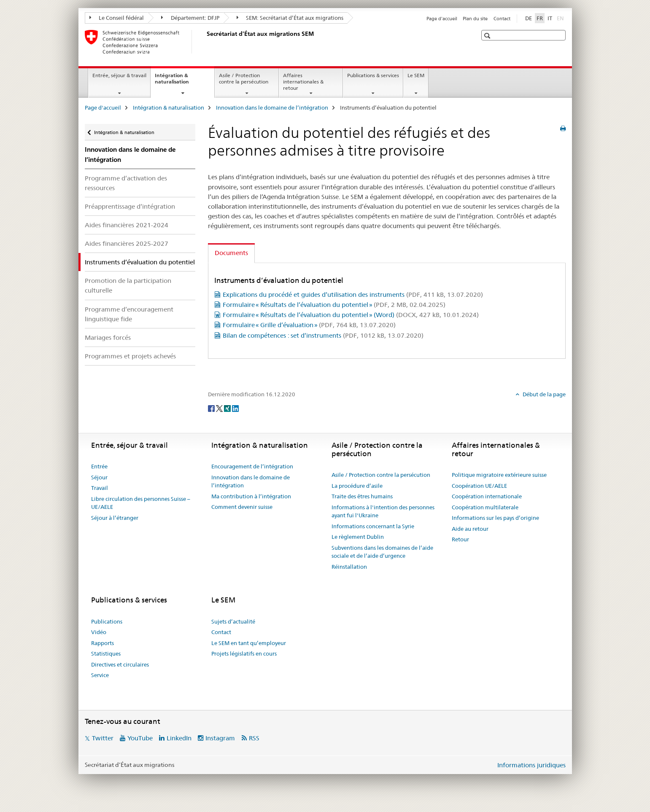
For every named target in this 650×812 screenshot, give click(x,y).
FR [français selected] (540, 18)
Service (100, 675)
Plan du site (475, 19)
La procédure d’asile (357, 486)
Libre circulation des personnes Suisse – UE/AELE (141, 503)
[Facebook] (212, 408)
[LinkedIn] (235, 408)
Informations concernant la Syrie (373, 526)
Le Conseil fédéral (117, 18)
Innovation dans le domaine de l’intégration (272, 108)
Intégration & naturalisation (181, 81)
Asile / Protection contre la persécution (244, 78)
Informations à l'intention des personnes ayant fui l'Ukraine (383, 511)
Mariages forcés (108, 337)
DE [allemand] (529, 18)
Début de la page (543, 394)
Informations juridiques (531, 765)
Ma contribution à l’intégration (251, 496)
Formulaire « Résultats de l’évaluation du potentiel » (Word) (351, 315)
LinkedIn (179, 738)
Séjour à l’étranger (115, 518)
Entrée (99, 466)
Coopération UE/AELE (479, 486)
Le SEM (416, 75)
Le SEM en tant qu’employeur (249, 643)
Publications (107, 621)
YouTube (140, 738)
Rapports (102, 643)
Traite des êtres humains (362, 496)
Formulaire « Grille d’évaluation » (309, 325)
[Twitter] (220, 408)
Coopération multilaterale (485, 507)
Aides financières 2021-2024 (127, 225)
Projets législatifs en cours (244, 653)
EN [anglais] (561, 18)
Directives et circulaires (120, 664)
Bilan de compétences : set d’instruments (323, 335)
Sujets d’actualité (233, 621)
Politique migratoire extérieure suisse (499, 475)
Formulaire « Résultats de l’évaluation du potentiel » (334, 305)
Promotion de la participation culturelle (128, 285)
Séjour (99, 477)
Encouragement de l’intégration (252, 466)
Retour (460, 539)
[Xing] (228, 408)
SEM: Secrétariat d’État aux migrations (290, 18)
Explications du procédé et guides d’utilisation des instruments (353, 294)
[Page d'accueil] (205, 42)
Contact (502, 19)
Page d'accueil (442, 19)
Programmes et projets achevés (130, 356)
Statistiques (106, 653)
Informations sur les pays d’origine (495, 518)
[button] (488, 36)
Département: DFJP (190, 18)
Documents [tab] (231, 253)
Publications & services (373, 75)
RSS (254, 738)
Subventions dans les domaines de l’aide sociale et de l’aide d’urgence (382, 552)
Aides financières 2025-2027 (127, 243)
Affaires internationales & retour (303, 82)
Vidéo (99, 632)
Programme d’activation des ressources (126, 183)
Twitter (103, 738)
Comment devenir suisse (242, 507)
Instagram (220, 738)
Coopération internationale (487, 496)
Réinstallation (349, 567)
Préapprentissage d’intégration (130, 206)
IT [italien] (550, 18)
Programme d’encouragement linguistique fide (129, 314)
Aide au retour (470, 529)
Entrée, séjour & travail (119, 75)
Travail (100, 488)
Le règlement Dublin (358, 537)
